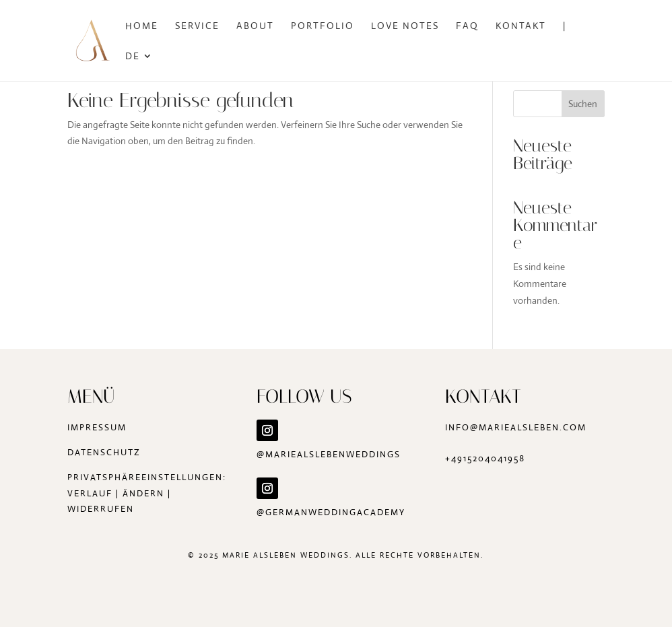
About (255, 26)
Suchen (583, 104)
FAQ (467, 26)
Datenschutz (104, 452)
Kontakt (521, 26)
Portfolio (323, 26)
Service (197, 26)
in (450, 427)
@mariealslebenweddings (329, 454)
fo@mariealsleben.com (521, 427)
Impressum (97, 427)
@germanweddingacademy (333, 512)
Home (142, 26)
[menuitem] (139, 66)
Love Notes (405, 26)
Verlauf (90, 493)
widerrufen (101, 509)
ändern (143, 493)
